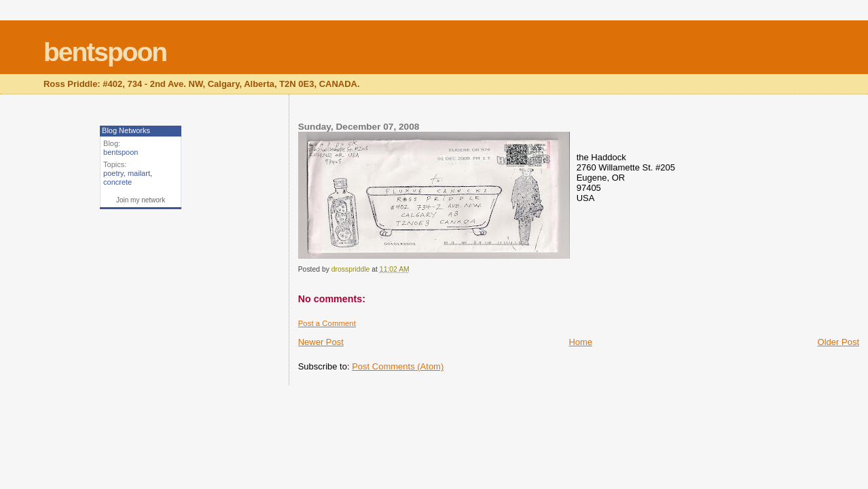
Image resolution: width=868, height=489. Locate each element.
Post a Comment (327, 323)
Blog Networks (126, 130)
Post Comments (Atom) (398, 366)
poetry (113, 173)
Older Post (838, 342)
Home (580, 342)
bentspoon (105, 52)
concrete (117, 182)
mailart (139, 173)
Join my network (141, 200)
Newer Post (321, 342)
